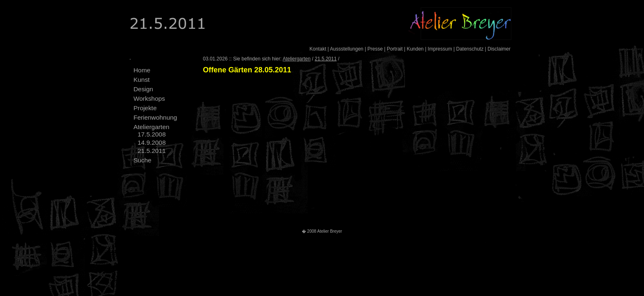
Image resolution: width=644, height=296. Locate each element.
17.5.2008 (152, 134)
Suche (143, 160)
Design (143, 89)
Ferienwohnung (155, 117)
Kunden (415, 49)
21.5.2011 (152, 151)
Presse (375, 49)
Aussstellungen (346, 49)
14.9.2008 (152, 142)
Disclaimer (499, 49)
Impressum (440, 49)
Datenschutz (470, 49)
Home (142, 70)
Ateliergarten (151, 127)
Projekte (145, 108)
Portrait (395, 49)
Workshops (149, 98)
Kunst (141, 80)
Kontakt (318, 49)
